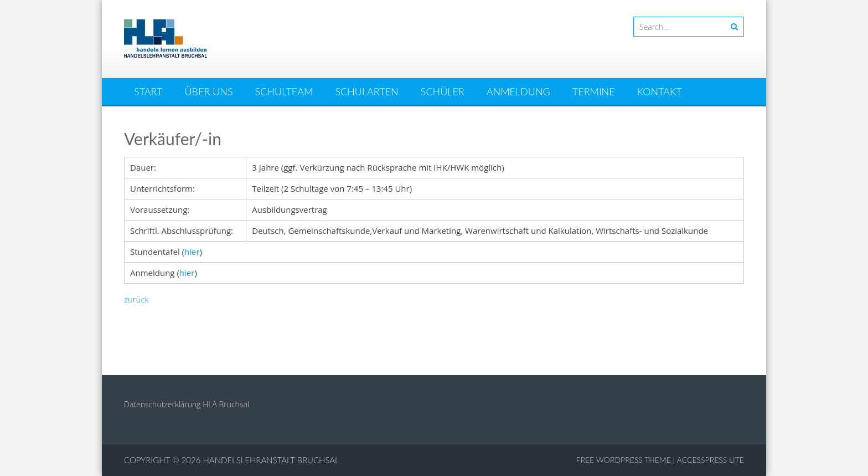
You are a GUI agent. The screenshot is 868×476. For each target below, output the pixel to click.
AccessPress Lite (711, 460)
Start (148, 91)
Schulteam (284, 91)
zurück (136, 299)
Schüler (443, 91)
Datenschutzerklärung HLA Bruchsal (187, 404)
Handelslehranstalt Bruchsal (271, 460)
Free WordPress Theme (624, 460)
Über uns (209, 91)
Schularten (366, 91)
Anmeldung (518, 91)
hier (192, 252)
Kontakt (660, 91)
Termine (594, 91)
